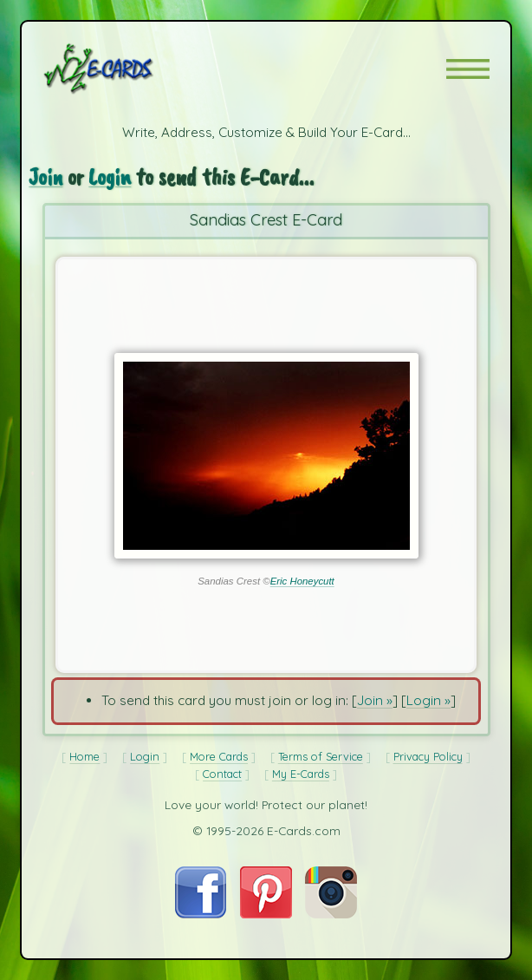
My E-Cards (301, 774)
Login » (428, 700)
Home (84, 756)
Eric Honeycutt (302, 581)
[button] (468, 69)
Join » (375, 700)
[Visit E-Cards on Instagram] (331, 914)
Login (111, 176)
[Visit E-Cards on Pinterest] (266, 914)
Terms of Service (321, 756)
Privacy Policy (428, 756)
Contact (222, 774)
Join (45, 176)
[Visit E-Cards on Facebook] (201, 914)
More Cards (219, 756)
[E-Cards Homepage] (129, 69)
